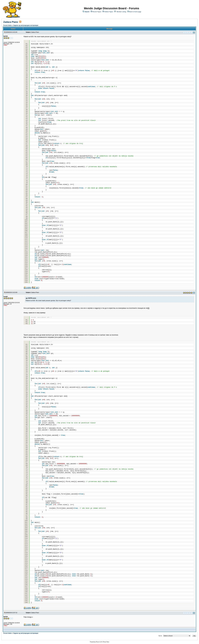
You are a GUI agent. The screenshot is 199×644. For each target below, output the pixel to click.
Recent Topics (97, 12)
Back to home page (135, 12)
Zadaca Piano (11, 22)
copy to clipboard (42, 41)
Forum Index (8, 25)
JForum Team (106, 642)
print (48, 41)
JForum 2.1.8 (99, 642)
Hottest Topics (109, 12)
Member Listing (121, 12)
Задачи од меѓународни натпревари (26, 25)
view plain (34, 41)
